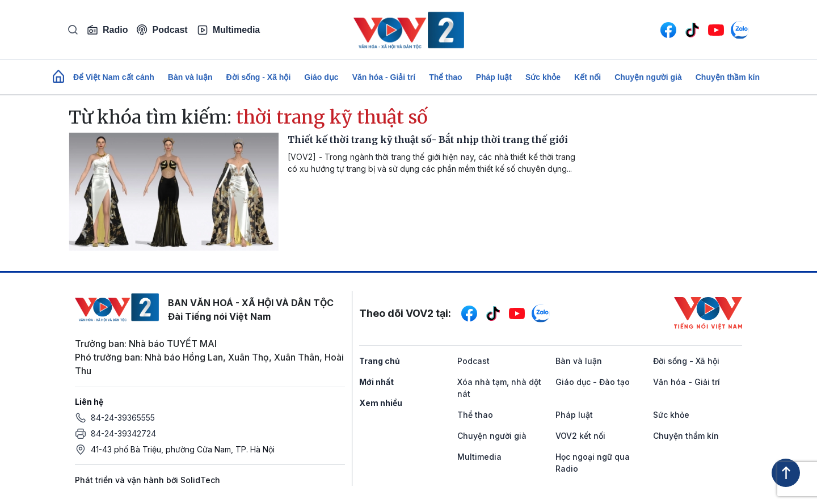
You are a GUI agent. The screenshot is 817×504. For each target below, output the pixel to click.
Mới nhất (376, 382)
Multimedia (229, 30)
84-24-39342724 (123, 433)
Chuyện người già (648, 77)
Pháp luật (494, 77)
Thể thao (446, 77)
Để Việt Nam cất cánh (114, 77)
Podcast (162, 30)
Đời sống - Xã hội (259, 77)
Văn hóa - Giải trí (384, 77)
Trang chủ (380, 361)
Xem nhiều (381, 403)
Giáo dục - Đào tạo (593, 382)
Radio (107, 30)
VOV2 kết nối (580, 436)
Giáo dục (321, 77)
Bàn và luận (190, 77)
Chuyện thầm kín (728, 77)
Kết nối (588, 77)
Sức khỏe (543, 77)
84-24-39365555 (123, 418)
